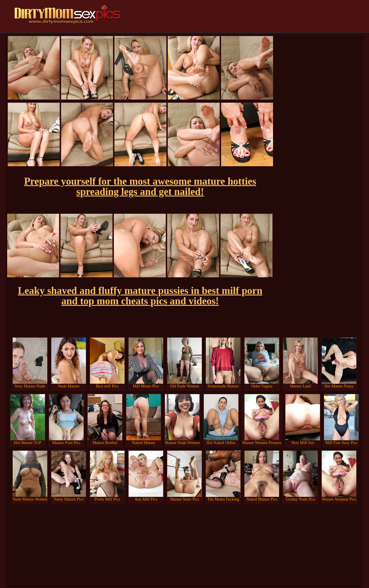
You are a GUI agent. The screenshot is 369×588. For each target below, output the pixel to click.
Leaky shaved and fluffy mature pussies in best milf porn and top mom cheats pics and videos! (140, 296)
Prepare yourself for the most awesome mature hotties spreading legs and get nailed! (140, 187)
